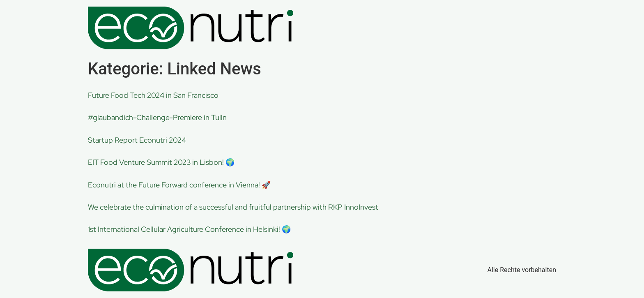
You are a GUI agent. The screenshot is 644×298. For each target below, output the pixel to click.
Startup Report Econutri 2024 (137, 140)
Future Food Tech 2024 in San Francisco (153, 95)
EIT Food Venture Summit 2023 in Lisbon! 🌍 (161, 162)
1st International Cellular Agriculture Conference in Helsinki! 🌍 (189, 229)
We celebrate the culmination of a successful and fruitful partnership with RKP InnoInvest (233, 207)
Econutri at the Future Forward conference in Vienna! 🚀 (179, 185)
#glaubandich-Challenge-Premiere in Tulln (157, 117)
